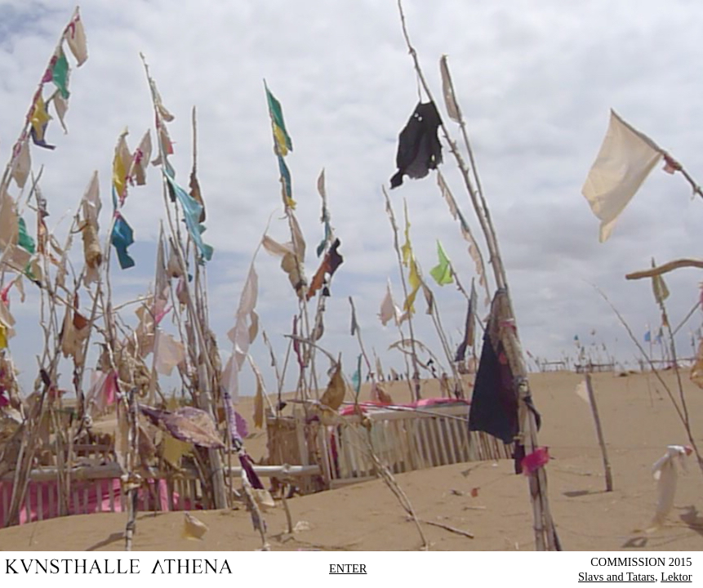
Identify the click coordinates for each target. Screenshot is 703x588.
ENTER (348, 568)
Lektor (676, 577)
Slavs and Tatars (616, 577)
